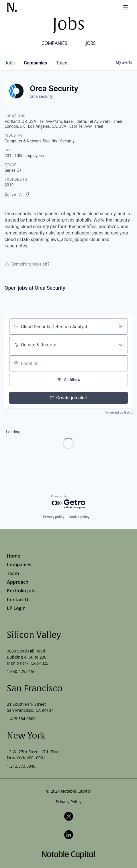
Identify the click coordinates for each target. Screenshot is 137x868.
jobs (10, 63)
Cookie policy (79, 517)
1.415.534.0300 (21, 719)
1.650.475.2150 (21, 671)
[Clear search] (120, 327)
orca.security (41, 96)
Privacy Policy (69, 802)
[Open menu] (126, 7)
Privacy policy (54, 517)
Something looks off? (27, 264)
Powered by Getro (119, 413)
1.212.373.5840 (21, 766)
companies (35, 63)
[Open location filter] (120, 363)
